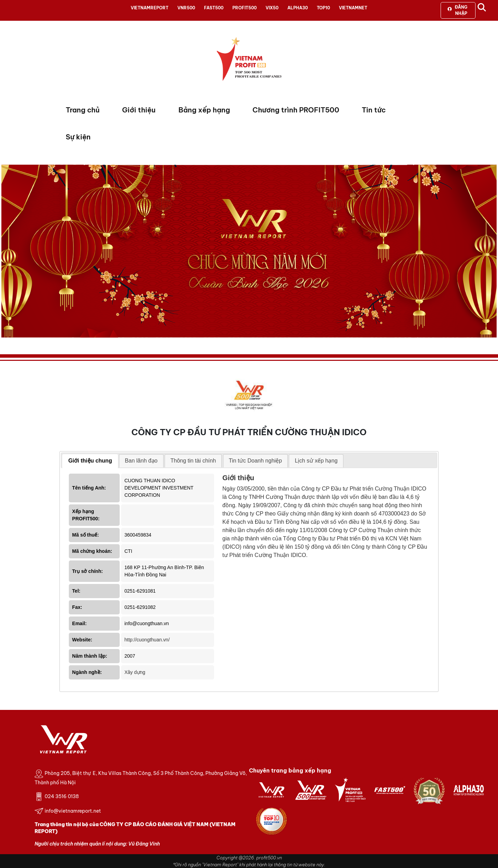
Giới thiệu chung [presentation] (90, 461)
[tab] (90, 461)
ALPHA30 (298, 8)
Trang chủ (83, 110)
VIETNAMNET (353, 8)
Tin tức (374, 110)
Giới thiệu (139, 110)
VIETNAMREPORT (150, 8)
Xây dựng (135, 672)
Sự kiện (78, 137)
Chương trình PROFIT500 (296, 110)
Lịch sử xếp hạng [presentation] (316, 461)
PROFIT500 (245, 8)
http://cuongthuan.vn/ (147, 640)
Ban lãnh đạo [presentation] (141, 461)
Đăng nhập (457, 10)
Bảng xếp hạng (204, 110)
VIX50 (272, 8)
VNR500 (186, 8)
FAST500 (214, 8)
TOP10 (323, 8)
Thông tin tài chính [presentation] (193, 461)
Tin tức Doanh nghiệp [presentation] (256, 461)
